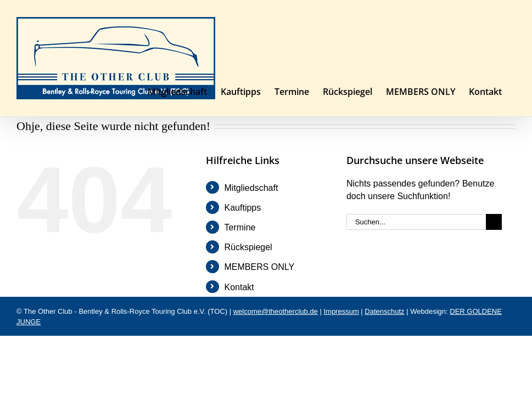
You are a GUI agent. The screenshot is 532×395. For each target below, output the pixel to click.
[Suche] (494, 222)
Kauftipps (243, 208)
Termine (240, 227)
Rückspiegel (248, 247)
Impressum (341, 311)
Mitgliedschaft (251, 188)
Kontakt (239, 287)
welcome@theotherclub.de (276, 311)
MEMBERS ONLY (260, 267)
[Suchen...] (416, 222)
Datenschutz (384, 311)
